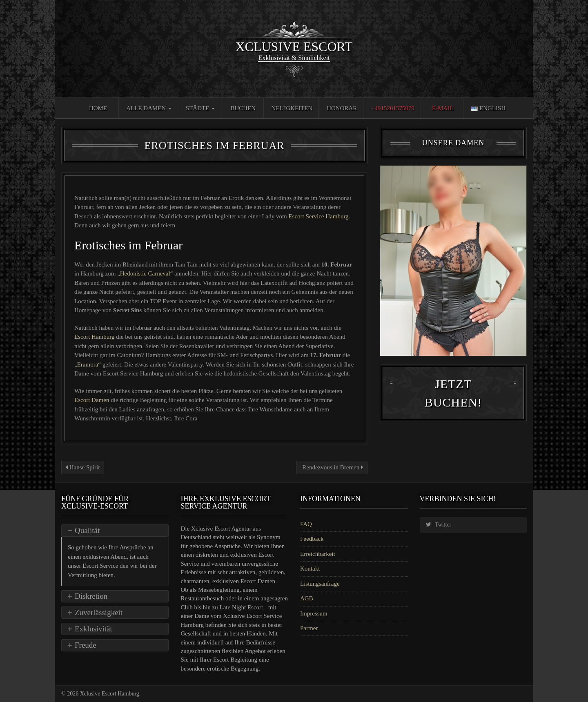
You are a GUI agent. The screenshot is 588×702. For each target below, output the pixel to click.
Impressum (314, 613)
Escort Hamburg (95, 337)
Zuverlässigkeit (99, 612)
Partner (309, 628)
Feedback (312, 539)
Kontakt (310, 569)
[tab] (115, 531)
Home (98, 108)
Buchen (243, 108)
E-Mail (443, 108)
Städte (200, 108)
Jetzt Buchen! (453, 408)
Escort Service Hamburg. (319, 216)
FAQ (306, 524)
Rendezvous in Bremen (332, 467)
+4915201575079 (393, 108)
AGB (307, 598)
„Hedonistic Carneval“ (145, 273)
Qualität (87, 530)
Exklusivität (94, 629)
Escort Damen (92, 400)
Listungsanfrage (320, 584)
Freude (86, 645)
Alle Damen (149, 108)
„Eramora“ (88, 364)
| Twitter (439, 525)
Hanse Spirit (83, 467)
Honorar (342, 108)
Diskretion (91, 596)
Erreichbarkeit (318, 554)
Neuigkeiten (292, 108)
